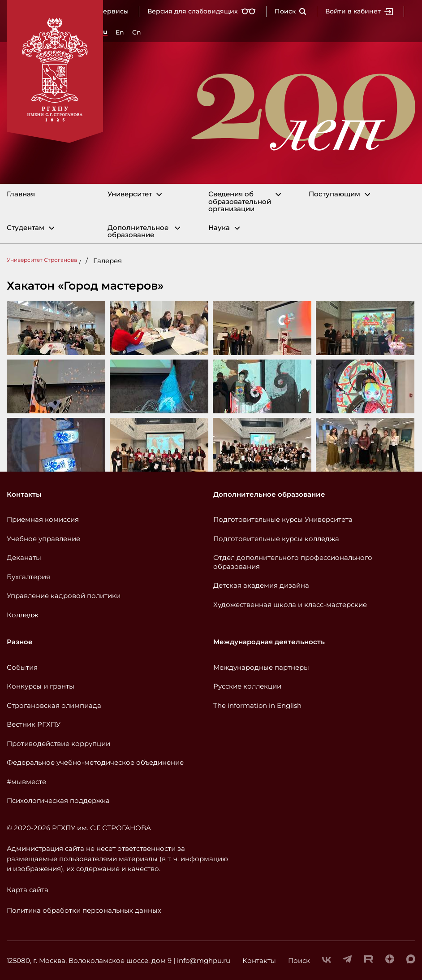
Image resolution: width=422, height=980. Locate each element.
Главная (21, 194)
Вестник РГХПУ (34, 724)
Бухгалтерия (28, 577)
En (120, 32)
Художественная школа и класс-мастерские (290, 605)
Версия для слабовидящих (202, 11)
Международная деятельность (269, 642)
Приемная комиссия (43, 519)
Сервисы (114, 11)
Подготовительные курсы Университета (283, 519)
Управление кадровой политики (64, 596)
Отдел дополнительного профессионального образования (293, 562)
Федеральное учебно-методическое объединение (95, 762)
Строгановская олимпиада (54, 705)
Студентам (26, 228)
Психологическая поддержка (58, 800)
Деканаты (24, 557)
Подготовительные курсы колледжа (276, 539)
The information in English (257, 705)
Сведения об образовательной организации (240, 202)
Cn (137, 32)
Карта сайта (28, 890)
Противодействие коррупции (58, 744)
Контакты (24, 494)
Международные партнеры (261, 667)
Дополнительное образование (138, 232)
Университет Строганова (42, 260)
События (22, 667)
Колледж (22, 615)
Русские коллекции (247, 686)
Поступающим (334, 194)
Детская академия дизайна (261, 585)
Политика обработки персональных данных (84, 910)
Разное (20, 642)
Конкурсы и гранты (41, 686)
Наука (219, 228)
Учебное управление (43, 539)
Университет (130, 194)
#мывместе (26, 782)
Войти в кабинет (359, 11)
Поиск (291, 11)
